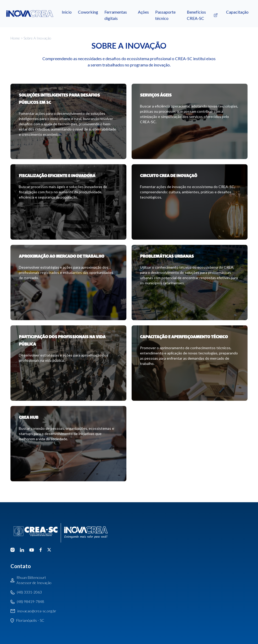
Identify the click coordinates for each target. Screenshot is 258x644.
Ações (143, 12)
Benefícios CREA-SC (203, 15)
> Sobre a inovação (36, 38)
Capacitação (237, 12)
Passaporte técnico (165, 15)
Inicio (67, 12)
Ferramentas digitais (116, 15)
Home (15, 38)
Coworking (88, 12)
